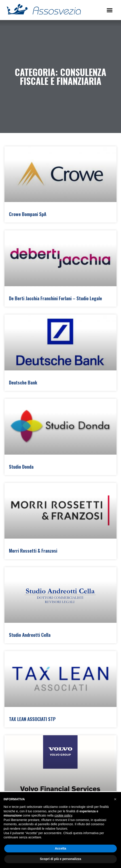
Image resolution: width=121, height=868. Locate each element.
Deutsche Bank (23, 382)
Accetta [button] (60, 848)
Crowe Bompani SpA (28, 214)
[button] (110, 10)
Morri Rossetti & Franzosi (33, 550)
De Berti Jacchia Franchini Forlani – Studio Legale (55, 298)
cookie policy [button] (63, 815)
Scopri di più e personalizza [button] (60, 859)
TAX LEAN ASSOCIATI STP (32, 719)
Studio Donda (21, 467)
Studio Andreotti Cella (30, 635)
